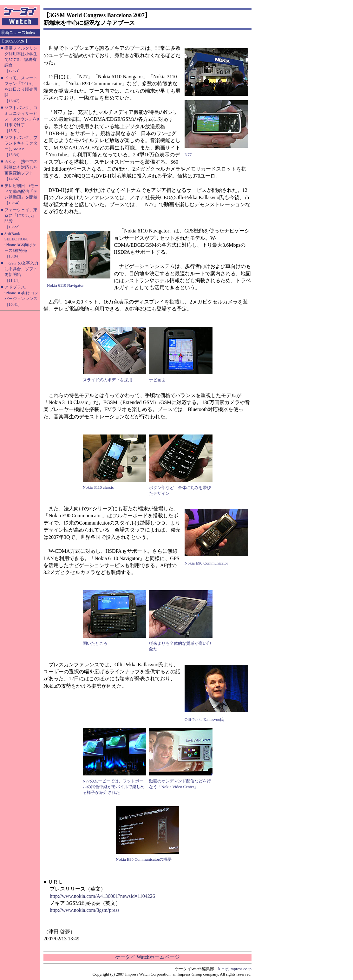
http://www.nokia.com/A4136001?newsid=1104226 (102, 896)
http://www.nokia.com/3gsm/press (85, 910)
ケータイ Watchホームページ (147, 957)
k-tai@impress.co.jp (235, 969)
